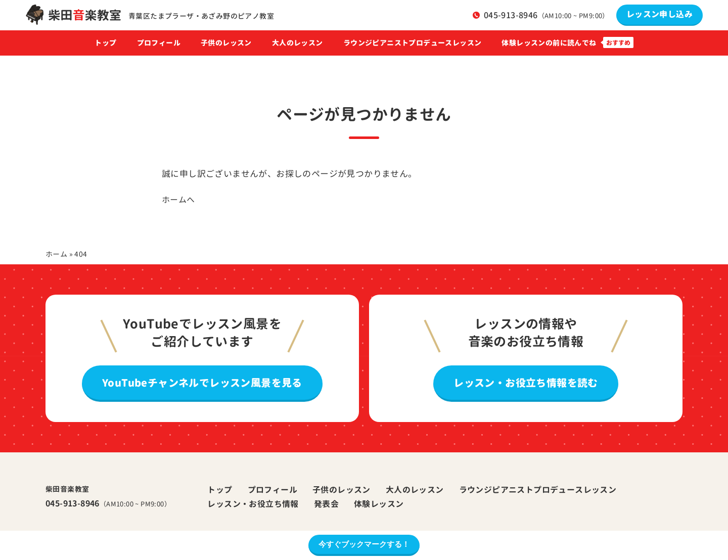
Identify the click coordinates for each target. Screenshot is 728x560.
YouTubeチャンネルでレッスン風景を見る (202, 383)
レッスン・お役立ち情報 (253, 504)
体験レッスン (379, 504)
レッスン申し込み (659, 14)
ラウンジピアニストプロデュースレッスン (413, 43)
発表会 (326, 504)
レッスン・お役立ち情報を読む (526, 383)
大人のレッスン (298, 43)
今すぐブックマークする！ (364, 544)
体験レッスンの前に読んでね (549, 43)
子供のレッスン (226, 43)
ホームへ (178, 200)
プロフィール (159, 43)
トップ (105, 43)
